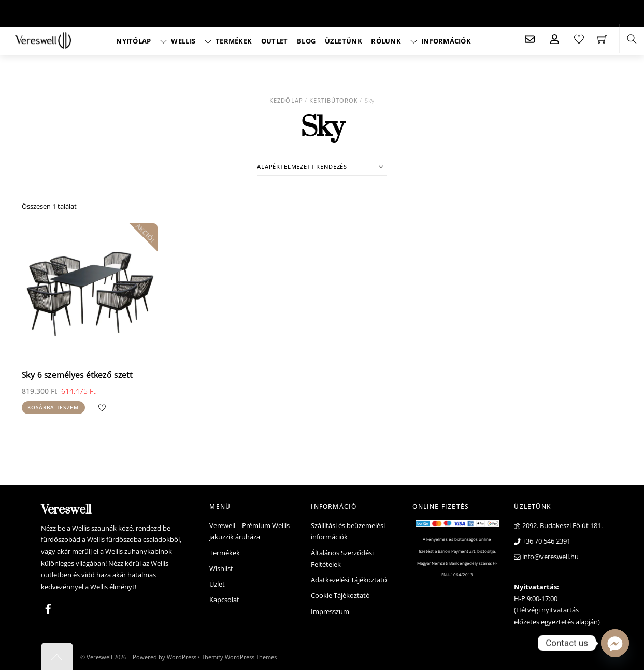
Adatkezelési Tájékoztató (349, 579)
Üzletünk (344, 41)
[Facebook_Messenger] (615, 643)
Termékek (228, 41)
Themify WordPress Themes (239, 655)
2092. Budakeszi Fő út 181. (558, 524)
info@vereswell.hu (546, 555)
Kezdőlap (286, 101)
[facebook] (48, 606)
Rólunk (386, 41)
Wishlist (221, 567)
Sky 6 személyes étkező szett (77, 373)
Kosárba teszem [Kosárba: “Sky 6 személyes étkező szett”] (53, 406)
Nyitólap (133, 41)
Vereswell (99, 655)
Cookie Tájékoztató (340, 594)
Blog (306, 41)
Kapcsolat (224, 598)
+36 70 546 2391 (542, 540)
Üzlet (217, 583)
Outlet (275, 41)
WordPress (182, 655)
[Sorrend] (322, 166)
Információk (441, 41)
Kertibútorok (334, 101)
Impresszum (330, 610)
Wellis (178, 41)
